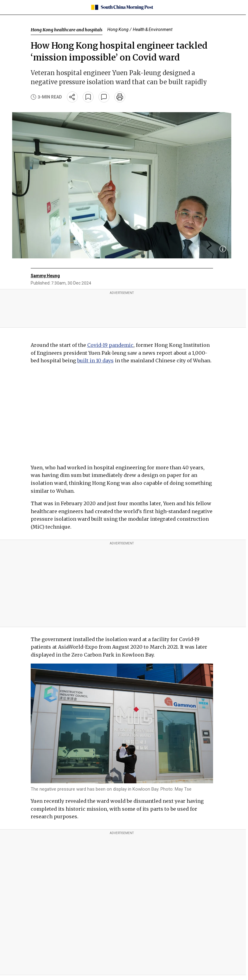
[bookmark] (88, 97)
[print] (120, 97)
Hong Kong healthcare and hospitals (67, 30)
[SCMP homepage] (122, 7)
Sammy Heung (45, 276)
